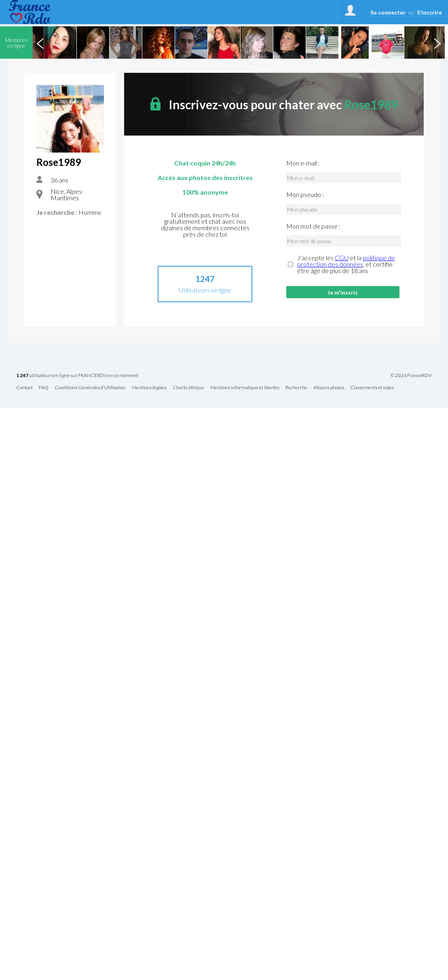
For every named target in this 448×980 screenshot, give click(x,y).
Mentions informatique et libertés (245, 388)
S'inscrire (429, 12)
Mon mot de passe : (313, 226)
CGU (342, 258)
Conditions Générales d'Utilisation (90, 388)
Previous (40, 42)
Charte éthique (188, 388)
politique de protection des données (346, 261)
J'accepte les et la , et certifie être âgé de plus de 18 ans (346, 264)
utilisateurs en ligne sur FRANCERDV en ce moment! (77, 376)
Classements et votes (372, 388)
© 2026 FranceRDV (411, 375)
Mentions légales (149, 388)
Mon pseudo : (305, 195)
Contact (24, 388)
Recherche (296, 388)
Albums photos (329, 388)
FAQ (44, 388)
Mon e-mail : (303, 163)
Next (437, 42)
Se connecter (388, 12)
